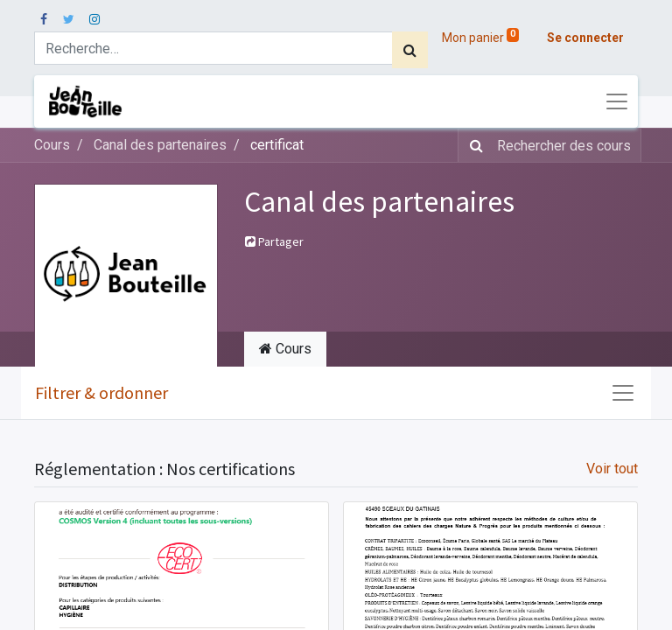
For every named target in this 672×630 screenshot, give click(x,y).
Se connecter (585, 38)
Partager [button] (274, 241)
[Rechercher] (410, 50)
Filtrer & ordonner (101, 392)
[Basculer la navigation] (623, 393)
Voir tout (612, 469)
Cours (52, 145)
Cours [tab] (285, 349)
